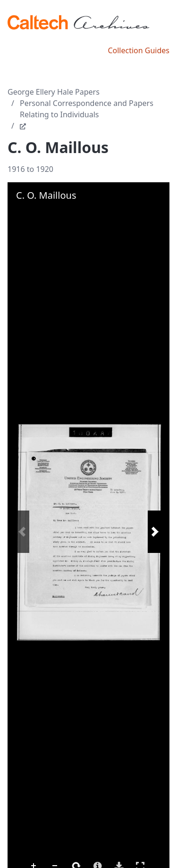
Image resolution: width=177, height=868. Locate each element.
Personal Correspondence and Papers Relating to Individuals (87, 109)
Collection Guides (139, 50)
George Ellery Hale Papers (54, 92)
